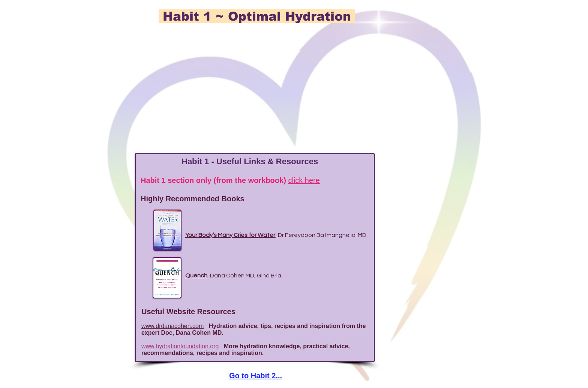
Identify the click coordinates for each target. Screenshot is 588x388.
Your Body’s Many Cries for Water (230, 235)
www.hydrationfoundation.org (180, 346)
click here (304, 180)
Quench (196, 276)
